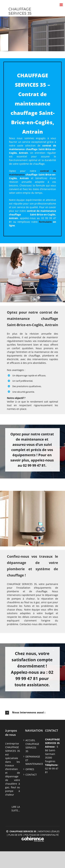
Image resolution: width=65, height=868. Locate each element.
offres (30, 769)
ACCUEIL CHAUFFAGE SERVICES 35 (32, 746)
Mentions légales (49, 831)
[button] (32, 713)
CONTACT (31, 775)
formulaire (45, 222)
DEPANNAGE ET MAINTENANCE (32, 760)
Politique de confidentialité (42, 835)
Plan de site (15, 835)
